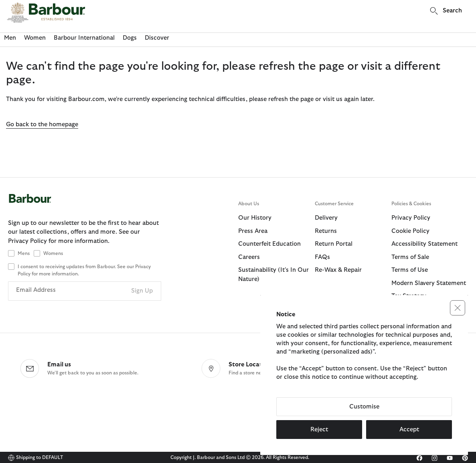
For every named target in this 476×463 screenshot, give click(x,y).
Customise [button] (364, 407)
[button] (458, 308)
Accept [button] (409, 430)
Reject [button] (319, 430)
